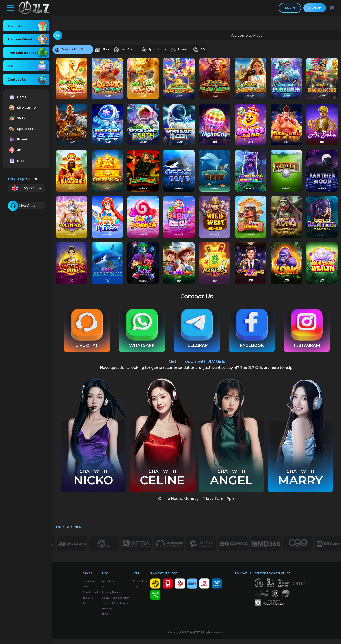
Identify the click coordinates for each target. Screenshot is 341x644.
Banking (107, 613)
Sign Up (315, 8)
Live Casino (22, 108)
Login (290, 8)
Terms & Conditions (115, 608)
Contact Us (140, 586)
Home (17, 97)
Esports (19, 139)
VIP (104, 592)
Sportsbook (22, 129)
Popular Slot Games (73, 50)
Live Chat (21, 206)
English (23, 188)
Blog (16, 161)
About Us (108, 586)
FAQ (136, 592)
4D (15, 150)
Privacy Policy (111, 597)
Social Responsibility (116, 603)
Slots (17, 118)
